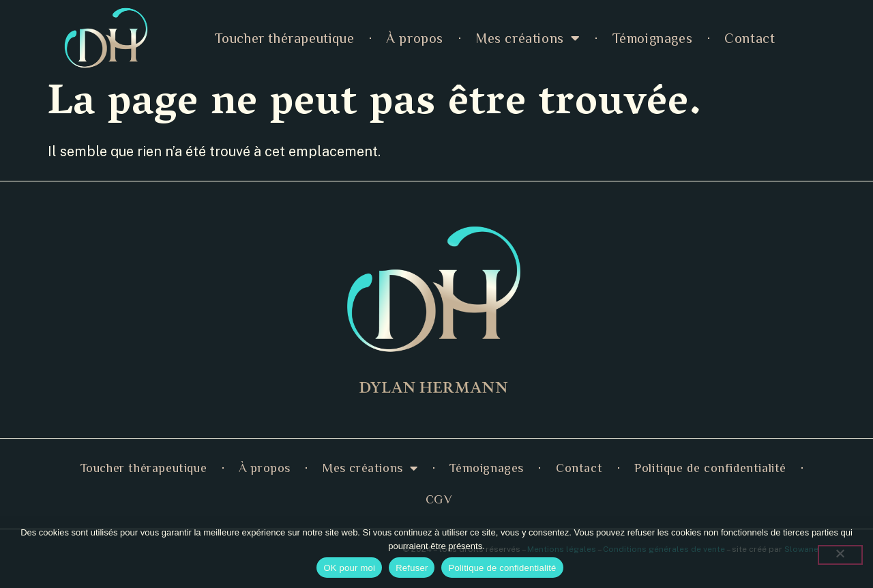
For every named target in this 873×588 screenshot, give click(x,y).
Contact (750, 38)
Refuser (412, 568)
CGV (439, 499)
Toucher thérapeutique (285, 38)
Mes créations (528, 38)
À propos (415, 38)
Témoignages (653, 38)
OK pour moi (349, 568)
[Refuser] (840, 555)
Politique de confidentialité (710, 468)
